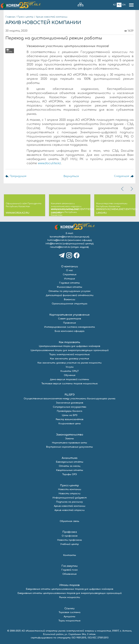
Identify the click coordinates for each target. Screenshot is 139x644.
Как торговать (69, 342)
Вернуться (71, 176)
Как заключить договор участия (69, 359)
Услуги (70, 367)
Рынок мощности (70, 597)
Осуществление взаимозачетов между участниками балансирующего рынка (69, 399)
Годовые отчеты (69, 283)
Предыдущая (19, 176)
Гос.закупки (70, 566)
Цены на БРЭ (70, 415)
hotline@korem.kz (57, 240)
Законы (69, 439)
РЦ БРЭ (70, 395)
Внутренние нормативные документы (69, 447)
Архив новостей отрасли (69, 510)
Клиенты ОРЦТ (70, 371)
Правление (69, 323)
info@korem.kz (54, 244)
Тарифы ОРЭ (69, 474)
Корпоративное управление (69, 315)
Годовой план (69, 570)
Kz (114, 5)
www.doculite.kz (49, 163)
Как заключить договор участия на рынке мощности (69, 363)
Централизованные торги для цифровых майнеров (69, 346)
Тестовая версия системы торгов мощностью (70, 384)
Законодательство (70, 435)
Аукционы (69, 617)
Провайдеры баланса (69, 411)
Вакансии (69, 299)
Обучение (70, 375)
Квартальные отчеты (70, 470)
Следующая (121, 176)
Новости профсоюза (69, 540)
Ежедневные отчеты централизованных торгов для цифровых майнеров (69, 589)
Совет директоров (69, 319)
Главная (10, 17)
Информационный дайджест (70, 498)
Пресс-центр (25, 17)
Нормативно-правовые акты (69, 443)
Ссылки (69, 608)
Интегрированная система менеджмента (69, 327)
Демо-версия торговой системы (69, 379)
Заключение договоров (69, 403)
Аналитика (69, 458)
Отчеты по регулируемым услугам (69, 291)
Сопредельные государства (69, 407)
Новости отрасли (69, 494)
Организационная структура (69, 304)
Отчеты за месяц (69, 466)
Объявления (69, 574)
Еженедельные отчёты (70, 462)
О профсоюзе (70, 536)
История (69, 279)
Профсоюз (70, 532)
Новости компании (70, 489)
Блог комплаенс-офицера (69, 331)
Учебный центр (69, 544)
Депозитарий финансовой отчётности (70, 295)
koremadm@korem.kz (62, 237)
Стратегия (70, 275)
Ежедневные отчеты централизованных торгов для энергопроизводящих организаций (70, 593)
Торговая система (69, 612)
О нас (69, 270)
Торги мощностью (69, 621)
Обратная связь (69, 521)
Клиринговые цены (70, 424)
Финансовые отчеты (69, 287)
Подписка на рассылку (69, 502)
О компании (70, 266)
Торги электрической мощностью (69, 354)
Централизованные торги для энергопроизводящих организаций (70, 350)
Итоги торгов (69, 585)
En (124, 5)
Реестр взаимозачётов (69, 419)
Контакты (70, 555)
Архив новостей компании (52, 17)
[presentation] (123, 189)
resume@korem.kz (60, 247)
